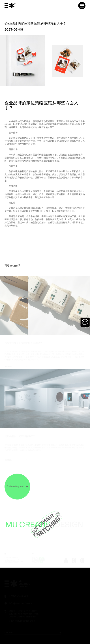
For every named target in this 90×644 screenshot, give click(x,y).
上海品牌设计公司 (15, 130)
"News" (12, 269)
